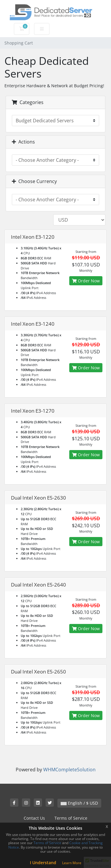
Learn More (72, 863)
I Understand (43, 863)
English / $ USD (79, 803)
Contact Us (34, 818)
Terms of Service (71, 818)
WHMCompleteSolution (69, 770)
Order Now (86, 281)
